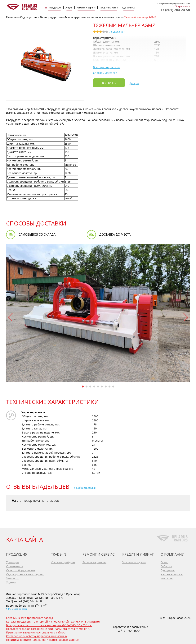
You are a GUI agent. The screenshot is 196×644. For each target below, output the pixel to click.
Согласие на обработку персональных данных (37, 635)
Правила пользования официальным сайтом (36, 631)
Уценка (11, 581)
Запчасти (12, 577)
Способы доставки (105, 73)
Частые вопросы (172, 573)
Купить (109, 83)
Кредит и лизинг (109, 8)
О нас (164, 561)
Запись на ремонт (94, 561)
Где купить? (129, 8)
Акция (69, 8)
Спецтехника (15, 565)
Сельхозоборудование (21, 569)
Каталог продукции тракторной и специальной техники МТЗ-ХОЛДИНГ (53, 620)
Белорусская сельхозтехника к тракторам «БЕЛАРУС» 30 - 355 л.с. (49, 624)
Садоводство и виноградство (25, 573)
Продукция (55, 8)
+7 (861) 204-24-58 (175, 10)
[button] (11, 317)
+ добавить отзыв (85, 488)
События (166, 565)
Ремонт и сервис (86, 8)
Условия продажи (134, 561)
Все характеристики (106, 67)
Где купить (168, 569)
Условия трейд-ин (63, 561)
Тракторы (12, 561)
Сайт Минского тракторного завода (30, 616)
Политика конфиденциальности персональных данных (43, 638)
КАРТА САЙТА (24, 538)
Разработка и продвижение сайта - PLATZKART (130, 627)
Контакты (167, 577)
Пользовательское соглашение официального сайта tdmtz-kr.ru (48, 627)
